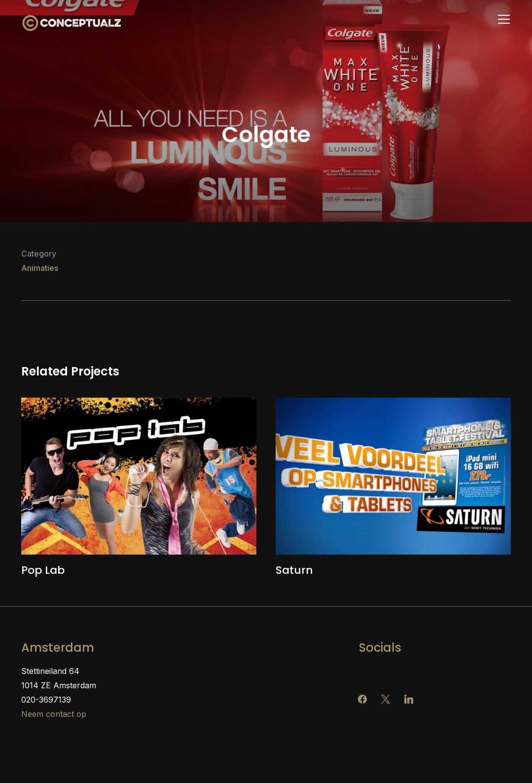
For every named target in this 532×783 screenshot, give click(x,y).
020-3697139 (46, 700)
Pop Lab (43, 570)
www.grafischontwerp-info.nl (413, 685)
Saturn (294, 570)
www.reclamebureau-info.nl (411, 671)
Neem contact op (54, 714)
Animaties (40, 268)
